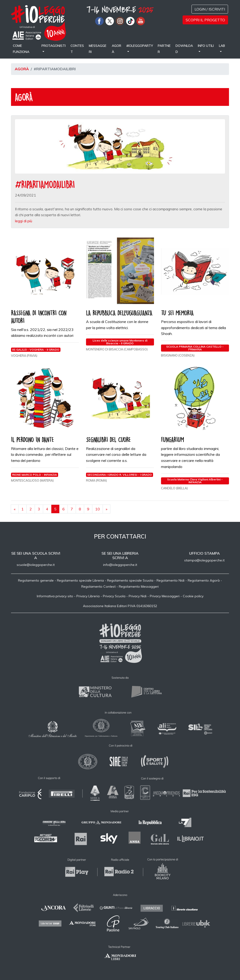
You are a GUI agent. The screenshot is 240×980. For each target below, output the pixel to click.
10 (97, 509)
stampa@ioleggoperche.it (204, 560)
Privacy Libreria (88, 596)
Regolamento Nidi (171, 580)
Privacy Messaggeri (165, 596)
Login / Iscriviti (210, 9)
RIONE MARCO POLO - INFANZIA (35, 475)
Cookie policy (193, 596)
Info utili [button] (206, 46)
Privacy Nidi (138, 596)
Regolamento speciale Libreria (80, 580)
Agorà (116, 49)
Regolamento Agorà (204, 580)
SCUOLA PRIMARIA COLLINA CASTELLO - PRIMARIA (195, 348)
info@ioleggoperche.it (120, 565)
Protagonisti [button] (54, 46)
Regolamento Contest (98, 587)
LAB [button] (222, 46)
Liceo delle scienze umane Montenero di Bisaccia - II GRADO (120, 342)
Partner (164, 49)
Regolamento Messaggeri (139, 587)
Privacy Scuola (114, 596)
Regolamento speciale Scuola (130, 580)
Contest (77, 49)
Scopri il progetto (205, 20)
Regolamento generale (36, 580)
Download (184, 49)
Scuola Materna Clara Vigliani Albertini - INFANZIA (195, 481)
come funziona (21, 49)
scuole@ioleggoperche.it (36, 565)
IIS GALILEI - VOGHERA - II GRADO (36, 350)
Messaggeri (98, 49)
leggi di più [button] (24, 221)
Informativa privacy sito (55, 596)
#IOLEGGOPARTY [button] (140, 46)
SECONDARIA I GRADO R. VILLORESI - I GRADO (120, 475)
